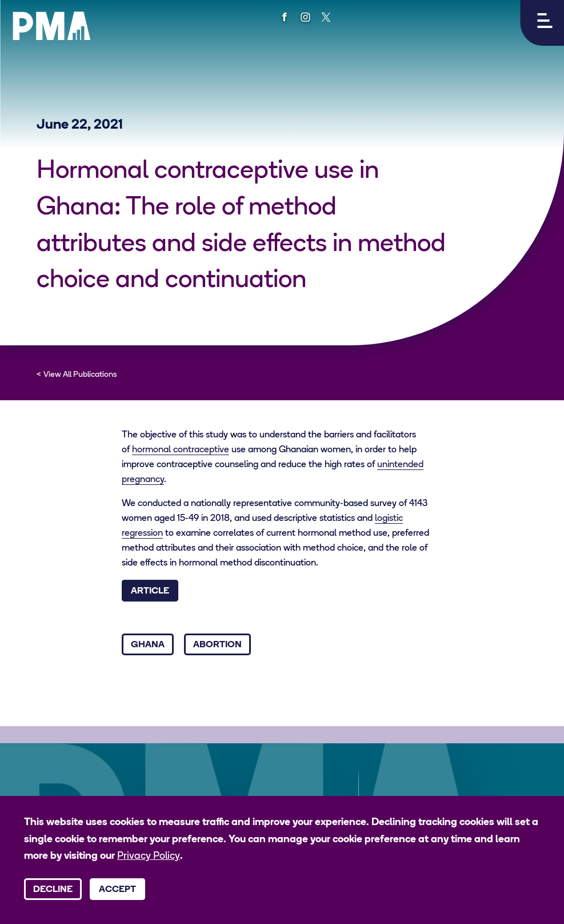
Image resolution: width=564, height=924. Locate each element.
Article (150, 591)
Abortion (217, 645)
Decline (53, 890)
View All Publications (80, 375)
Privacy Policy (149, 856)
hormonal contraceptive (181, 450)
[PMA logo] (51, 26)
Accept (117, 890)
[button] (542, 23)
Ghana (148, 645)
